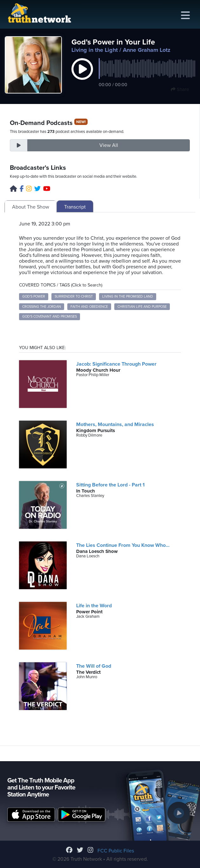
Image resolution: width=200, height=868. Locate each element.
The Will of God (94, 666)
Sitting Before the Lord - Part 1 (110, 485)
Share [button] (180, 89)
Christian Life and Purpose (142, 307)
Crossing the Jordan (42, 307)
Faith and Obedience (89, 307)
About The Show (31, 207)
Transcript (75, 207)
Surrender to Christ (74, 296)
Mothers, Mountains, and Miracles (115, 424)
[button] (82, 76)
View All (109, 145)
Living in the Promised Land (128, 296)
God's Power (34, 296)
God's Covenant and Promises (50, 317)
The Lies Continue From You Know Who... (123, 545)
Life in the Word (94, 606)
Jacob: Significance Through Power (116, 364)
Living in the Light (95, 50)
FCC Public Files (116, 851)
